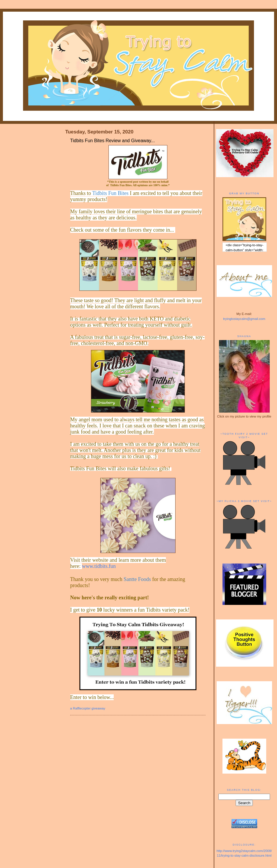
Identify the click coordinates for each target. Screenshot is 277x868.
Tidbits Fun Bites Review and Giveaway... (113, 141)
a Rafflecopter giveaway (88, 708)
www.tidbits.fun (99, 566)
